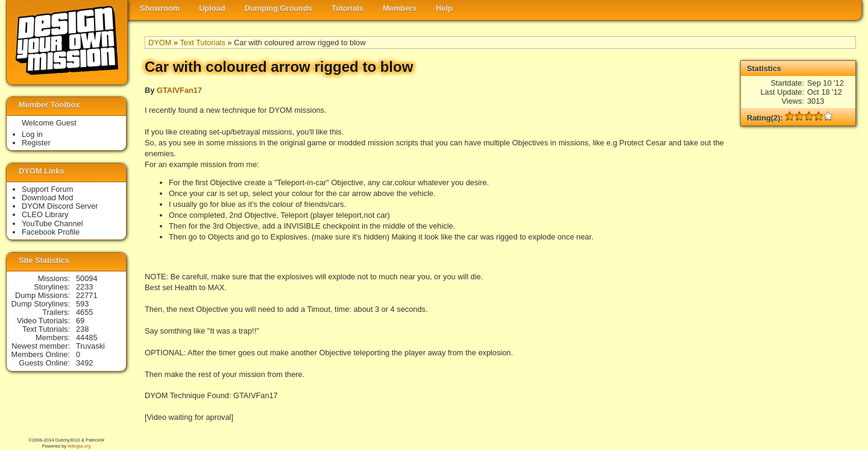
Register (36, 143)
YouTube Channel (52, 223)
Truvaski (90, 346)
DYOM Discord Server (60, 206)
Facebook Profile (51, 232)
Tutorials (348, 8)
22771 (87, 295)
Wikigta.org (79, 446)
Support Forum (47, 189)
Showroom (160, 8)
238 (82, 329)
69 (80, 321)
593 (82, 304)
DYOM (160, 43)
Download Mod (47, 198)
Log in (32, 134)
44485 (87, 337)
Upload (212, 8)
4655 (84, 312)
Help (444, 8)
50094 (87, 278)
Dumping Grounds (278, 8)
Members (400, 8)
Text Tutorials (202, 43)
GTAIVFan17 (179, 90)
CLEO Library (45, 214)
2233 (84, 287)
